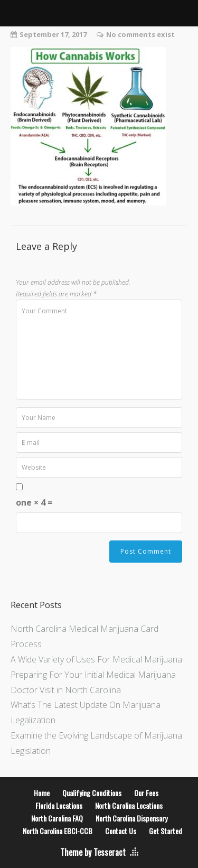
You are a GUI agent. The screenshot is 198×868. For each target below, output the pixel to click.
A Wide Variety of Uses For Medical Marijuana (96, 659)
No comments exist (140, 34)
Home (42, 793)
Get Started (166, 831)
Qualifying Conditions (92, 793)
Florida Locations (59, 805)
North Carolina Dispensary (131, 818)
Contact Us (121, 831)
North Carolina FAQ (57, 818)
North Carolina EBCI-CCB (58, 831)
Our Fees (146, 793)
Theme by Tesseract (93, 852)
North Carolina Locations (129, 805)
